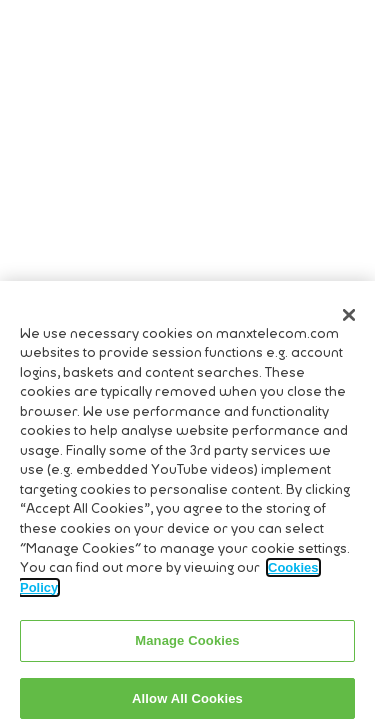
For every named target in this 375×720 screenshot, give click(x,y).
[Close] (349, 319)
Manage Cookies (187, 645)
